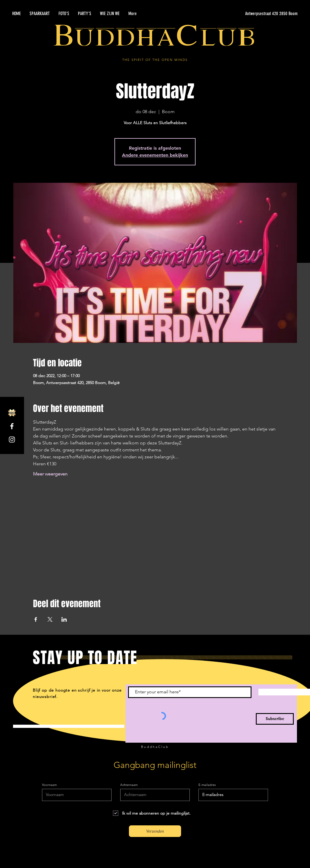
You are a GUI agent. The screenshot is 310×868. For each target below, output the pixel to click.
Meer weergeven (50, 474)
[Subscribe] (275, 719)
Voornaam (49, 785)
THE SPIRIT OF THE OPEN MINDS (155, 60)
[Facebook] (12, 426)
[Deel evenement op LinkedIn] (64, 619)
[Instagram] (12, 440)
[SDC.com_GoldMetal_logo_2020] (12, 413)
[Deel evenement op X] (50, 619)
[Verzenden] (155, 831)
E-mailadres (207, 785)
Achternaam (129, 785)
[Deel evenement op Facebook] (36, 619)
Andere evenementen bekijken (155, 155)
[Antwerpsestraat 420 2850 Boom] (243, 14)
